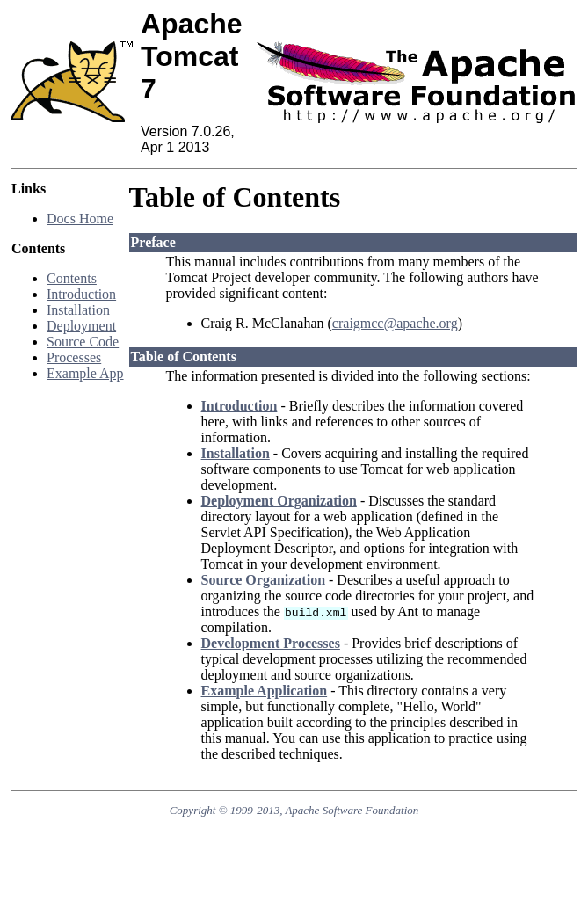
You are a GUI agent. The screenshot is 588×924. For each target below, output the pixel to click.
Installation (78, 310)
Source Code (83, 342)
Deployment (81, 326)
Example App (85, 373)
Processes (74, 357)
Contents (72, 278)
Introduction (81, 294)
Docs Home (80, 218)
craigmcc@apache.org (395, 323)
